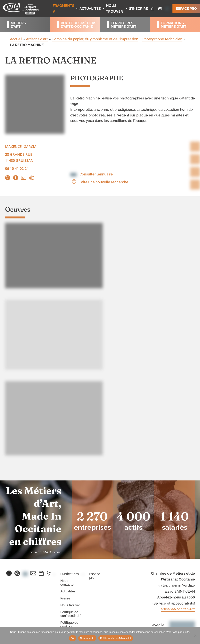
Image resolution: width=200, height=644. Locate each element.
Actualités (68, 591)
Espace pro (95, 576)
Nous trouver (70, 605)
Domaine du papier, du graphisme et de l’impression (95, 39)
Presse (65, 598)
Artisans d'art (37, 39)
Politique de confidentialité (71, 614)
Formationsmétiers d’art (174, 25)
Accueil (16, 39)
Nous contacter (67, 583)
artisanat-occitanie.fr (178, 609)
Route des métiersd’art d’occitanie (77, 25)
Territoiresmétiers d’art (124, 25)
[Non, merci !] (195, 636)
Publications (70, 574)
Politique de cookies (69, 624)
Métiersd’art (18, 25)
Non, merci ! (87, 638)
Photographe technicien (162, 39)
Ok (73, 638)
